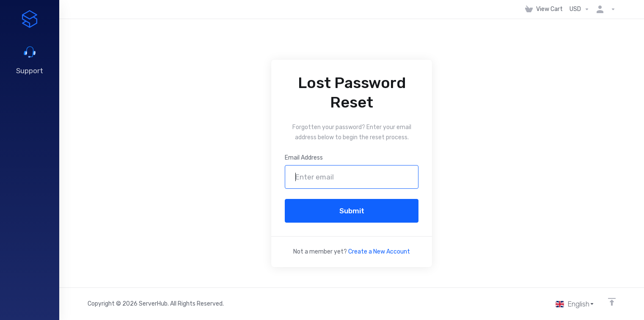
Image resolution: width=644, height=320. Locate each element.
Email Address (304, 158)
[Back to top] (612, 302)
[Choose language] (575, 304)
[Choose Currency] (579, 9)
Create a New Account (379, 252)
